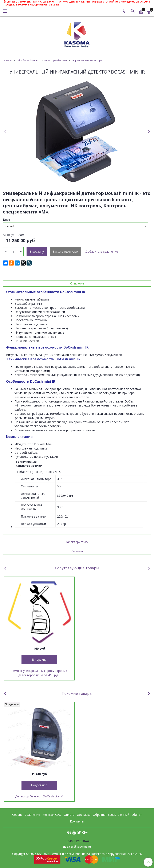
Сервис (17, 815)
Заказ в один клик (65, 252)
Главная (7, 60)
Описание (77, 283)
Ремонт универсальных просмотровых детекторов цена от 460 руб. (39, 673)
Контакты (77, 821)
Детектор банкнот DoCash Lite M (39, 796)
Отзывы (77, 551)
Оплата (69, 815)
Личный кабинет (130, 815)
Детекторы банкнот (55, 60)
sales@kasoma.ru (79, 846)
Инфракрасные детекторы (87, 60)
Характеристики (77, 542)
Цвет (7, 220)
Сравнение (32, 815)
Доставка (84, 815)
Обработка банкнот (28, 60)
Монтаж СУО (52, 815)
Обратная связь (104, 815)
